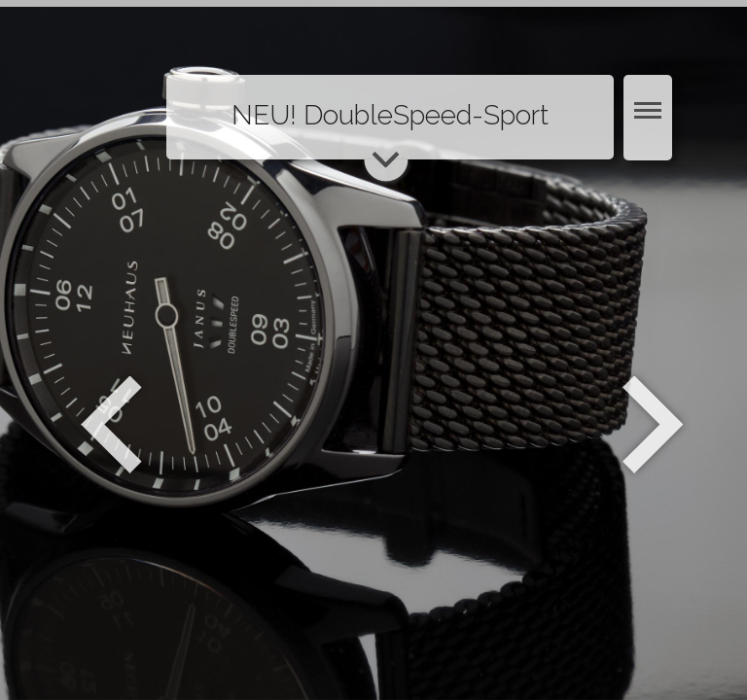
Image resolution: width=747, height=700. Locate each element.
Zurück (111, 425)
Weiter (655, 425)
